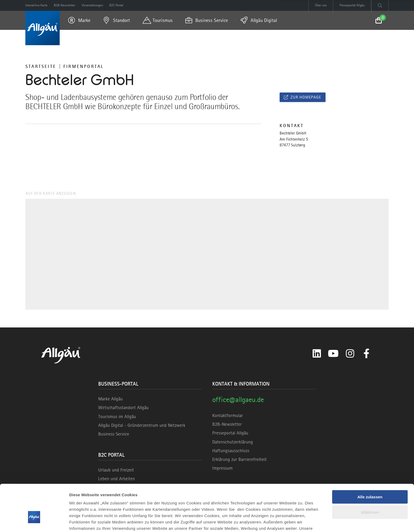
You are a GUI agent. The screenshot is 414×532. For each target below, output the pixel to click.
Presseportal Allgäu (230, 433)
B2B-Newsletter (227, 424)
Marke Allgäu (110, 399)
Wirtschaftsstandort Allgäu (123, 408)
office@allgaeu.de (238, 399)
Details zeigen (83, 522)
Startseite (41, 66)
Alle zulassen (370, 463)
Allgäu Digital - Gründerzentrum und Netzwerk (142, 425)
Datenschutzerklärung (233, 442)
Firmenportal (84, 66)
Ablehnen (370, 478)
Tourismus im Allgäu (117, 417)
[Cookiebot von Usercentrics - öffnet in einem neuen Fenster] (34, 522)
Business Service (114, 434)
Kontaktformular (228, 415)
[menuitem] (79, 20)
